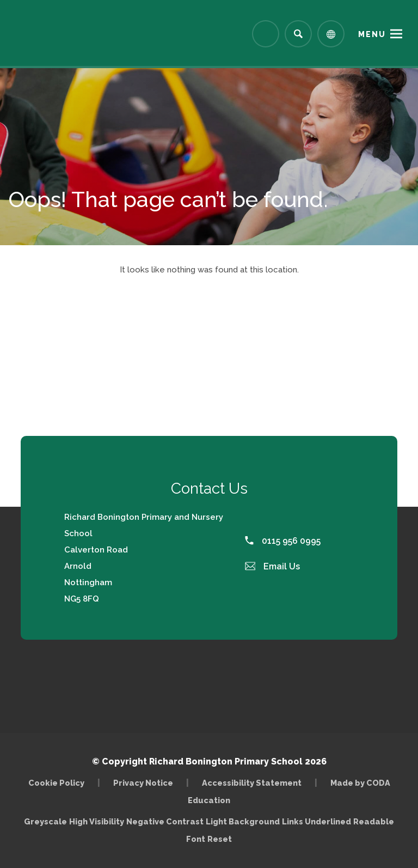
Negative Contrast (165, 821)
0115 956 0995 (283, 541)
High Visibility (97, 821)
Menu (372, 34)
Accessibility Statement (252, 783)
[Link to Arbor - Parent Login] (266, 34)
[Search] (298, 34)
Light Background (243, 821)
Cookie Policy (56, 783)
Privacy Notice (143, 783)
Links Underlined (316, 821)
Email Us (273, 566)
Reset (220, 839)
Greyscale (45, 821)
